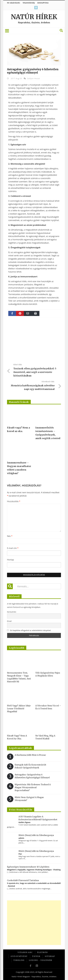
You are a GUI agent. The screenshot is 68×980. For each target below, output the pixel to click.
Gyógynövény (19, 956)
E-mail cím (13, 548)
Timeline (19, 960)
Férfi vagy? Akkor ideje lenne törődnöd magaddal (19, 709)
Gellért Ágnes (24, 822)
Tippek (36, 956)
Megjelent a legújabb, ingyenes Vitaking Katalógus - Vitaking (34, 870)
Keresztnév (12, 612)
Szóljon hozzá (33, 78)
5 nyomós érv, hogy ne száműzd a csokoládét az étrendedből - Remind (34, 885)
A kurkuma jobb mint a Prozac (30, 755)
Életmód (42, 952)
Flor (20, 854)
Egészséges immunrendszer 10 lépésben (28, 867)
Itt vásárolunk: (14, 3)
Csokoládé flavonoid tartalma (23, 880)
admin (21, 838)
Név (10, 536)
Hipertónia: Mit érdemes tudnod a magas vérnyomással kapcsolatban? (33, 787)
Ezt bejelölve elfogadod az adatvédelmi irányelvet (30, 630)
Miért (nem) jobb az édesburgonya (36, 835)
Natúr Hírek (34, 17)
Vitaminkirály (29, 3)
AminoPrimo (43, 3)
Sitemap (50, 956)
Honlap (10, 560)
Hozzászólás (14, 501)
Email (9, 621)
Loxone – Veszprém (41, 960)
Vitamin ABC (25, 952)
